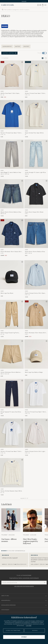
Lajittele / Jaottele (9, 53)
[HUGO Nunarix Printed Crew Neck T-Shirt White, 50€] (12, 437)
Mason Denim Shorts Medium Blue (11, 212)
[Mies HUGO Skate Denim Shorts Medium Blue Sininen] (36, 233)
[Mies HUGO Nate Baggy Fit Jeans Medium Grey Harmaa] (12, 154)
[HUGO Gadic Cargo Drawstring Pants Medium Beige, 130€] (12, 319)
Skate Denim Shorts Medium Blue (35, 252)
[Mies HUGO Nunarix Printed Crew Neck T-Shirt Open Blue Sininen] (12, 115)
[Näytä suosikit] (40, 5)
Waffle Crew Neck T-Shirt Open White (10, 93)
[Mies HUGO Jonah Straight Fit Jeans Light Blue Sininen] (36, 154)
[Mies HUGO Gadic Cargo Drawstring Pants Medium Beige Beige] (12, 314)
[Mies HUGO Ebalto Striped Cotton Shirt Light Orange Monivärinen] (36, 433)
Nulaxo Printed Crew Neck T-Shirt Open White (35, 93)
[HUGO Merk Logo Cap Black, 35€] (12, 279)
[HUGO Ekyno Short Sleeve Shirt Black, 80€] (36, 198)
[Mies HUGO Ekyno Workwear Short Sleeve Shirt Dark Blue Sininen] (12, 233)
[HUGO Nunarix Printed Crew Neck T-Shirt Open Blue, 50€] (12, 119)
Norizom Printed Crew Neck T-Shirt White (35, 412)
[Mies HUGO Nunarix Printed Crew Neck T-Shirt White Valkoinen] (12, 433)
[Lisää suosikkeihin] (22, 62)
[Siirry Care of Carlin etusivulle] (8, 5)
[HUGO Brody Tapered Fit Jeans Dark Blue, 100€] (12, 398)
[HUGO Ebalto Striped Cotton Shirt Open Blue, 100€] (36, 279)
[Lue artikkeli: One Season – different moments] (11, 526)
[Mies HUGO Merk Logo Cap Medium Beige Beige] (36, 354)
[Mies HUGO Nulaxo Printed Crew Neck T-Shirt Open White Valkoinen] (36, 75)
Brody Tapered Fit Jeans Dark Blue (11, 412)
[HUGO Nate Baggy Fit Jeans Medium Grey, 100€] (12, 158)
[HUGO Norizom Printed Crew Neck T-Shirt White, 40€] (36, 398)
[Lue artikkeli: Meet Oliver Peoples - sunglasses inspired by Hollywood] (32, 526)
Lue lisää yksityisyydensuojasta (24, 586)
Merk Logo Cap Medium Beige (34, 372)
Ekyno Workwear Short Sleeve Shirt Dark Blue (11, 252)
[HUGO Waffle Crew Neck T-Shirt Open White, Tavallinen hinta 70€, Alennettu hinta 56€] (12, 79)
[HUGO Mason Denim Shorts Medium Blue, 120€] (12, 198)
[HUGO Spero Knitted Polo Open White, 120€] (36, 119)
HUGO (2, 91)
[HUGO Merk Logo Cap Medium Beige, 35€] (36, 358)
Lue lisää (29, 625)
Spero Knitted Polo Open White (34, 133)
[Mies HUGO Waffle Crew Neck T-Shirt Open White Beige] (12, 75)
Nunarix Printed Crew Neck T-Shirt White (11, 451)
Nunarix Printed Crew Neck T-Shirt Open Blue (11, 133)
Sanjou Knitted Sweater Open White (11, 491)
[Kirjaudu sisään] (38, 5)
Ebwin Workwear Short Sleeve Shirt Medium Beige (35, 333)
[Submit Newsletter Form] (45, 583)
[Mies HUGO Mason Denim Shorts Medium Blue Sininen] (12, 194)
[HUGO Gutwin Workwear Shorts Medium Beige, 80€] (12, 358)
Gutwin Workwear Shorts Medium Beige (11, 372)
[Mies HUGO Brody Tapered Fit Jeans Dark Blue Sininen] (12, 394)
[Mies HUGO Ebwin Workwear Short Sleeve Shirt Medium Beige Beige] (36, 314)
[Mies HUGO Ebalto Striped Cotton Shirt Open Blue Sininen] (36, 275)
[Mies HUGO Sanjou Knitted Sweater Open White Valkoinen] (12, 473)
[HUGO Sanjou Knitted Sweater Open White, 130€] (12, 477)
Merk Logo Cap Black (7, 293)
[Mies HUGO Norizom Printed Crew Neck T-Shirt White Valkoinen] (36, 394)
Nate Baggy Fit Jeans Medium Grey (11, 172)
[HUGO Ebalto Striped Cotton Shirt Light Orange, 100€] (36, 437)
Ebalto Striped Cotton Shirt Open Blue (35, 293)
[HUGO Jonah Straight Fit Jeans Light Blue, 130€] (36, 158)
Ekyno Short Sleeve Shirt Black (34, 212)
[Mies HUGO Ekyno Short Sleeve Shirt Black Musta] (36, 194)
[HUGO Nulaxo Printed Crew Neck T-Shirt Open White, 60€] (36, 79)
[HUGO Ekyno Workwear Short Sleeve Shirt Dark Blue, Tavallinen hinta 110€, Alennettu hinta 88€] (12, 237)
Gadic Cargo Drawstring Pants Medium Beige (10, 333)
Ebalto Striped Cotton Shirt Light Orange (35, 451)
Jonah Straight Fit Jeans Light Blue (35, 172)
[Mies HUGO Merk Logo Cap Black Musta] (12, 275)
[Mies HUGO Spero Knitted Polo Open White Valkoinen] (36, 115)
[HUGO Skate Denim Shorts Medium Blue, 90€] (36, 237)
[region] (24, 560)
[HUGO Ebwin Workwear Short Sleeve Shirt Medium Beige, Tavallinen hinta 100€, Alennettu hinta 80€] (36, 319)
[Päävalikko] (45, 5)
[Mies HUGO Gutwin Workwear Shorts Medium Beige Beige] (12, 354)
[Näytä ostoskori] (43, 5)
